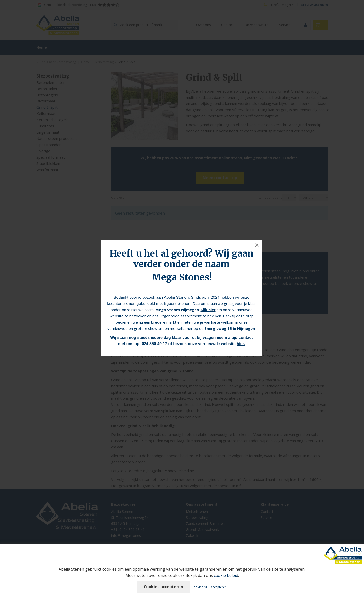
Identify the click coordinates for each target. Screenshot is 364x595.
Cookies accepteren (164, 587)
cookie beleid (226, 575)
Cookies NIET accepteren (209, 587)
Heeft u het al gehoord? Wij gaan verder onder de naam (182, 259)
